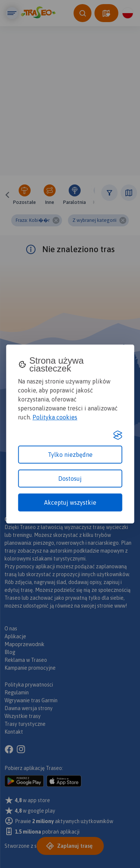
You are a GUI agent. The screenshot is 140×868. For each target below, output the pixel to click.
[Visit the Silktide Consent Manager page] (118, 435)
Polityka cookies (55, 417)
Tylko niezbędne (70, 455)
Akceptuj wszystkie (70, 502)
